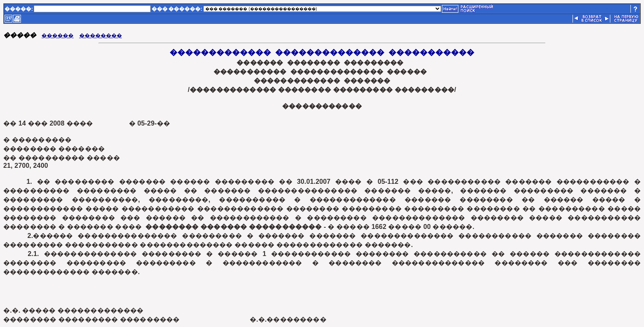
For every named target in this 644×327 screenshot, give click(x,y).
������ (57, 35)
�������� (101, 35)
